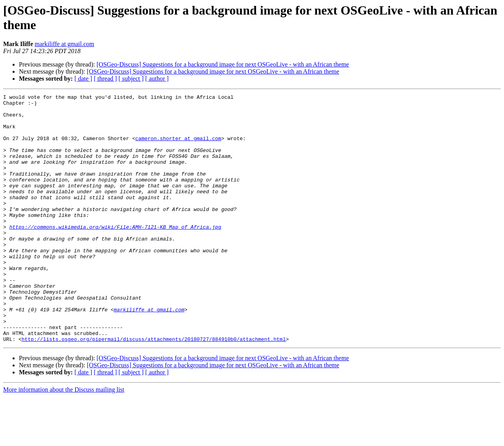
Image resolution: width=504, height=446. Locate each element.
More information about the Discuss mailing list (64, 439)
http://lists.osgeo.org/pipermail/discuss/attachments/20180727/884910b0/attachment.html (154, 389)
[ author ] (157, 79)
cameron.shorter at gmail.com (178, 148)
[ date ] (83, 79)
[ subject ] (131, 79)
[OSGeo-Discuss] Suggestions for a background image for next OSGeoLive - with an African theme (223, 64)
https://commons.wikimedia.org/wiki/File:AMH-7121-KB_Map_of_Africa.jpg (115, 254)
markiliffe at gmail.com (64, 44)
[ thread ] (105, 79)
